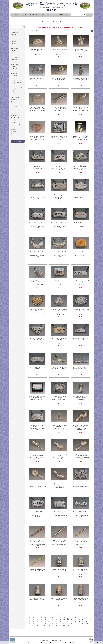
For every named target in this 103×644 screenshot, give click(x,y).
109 (64, 626)
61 (68, 619)
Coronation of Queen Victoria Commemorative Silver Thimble (59, 570)
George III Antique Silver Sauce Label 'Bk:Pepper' (59, 195)
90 (49, 624)
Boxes (13, 37)
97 (75, 624)
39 (49, 617)
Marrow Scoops (15, 64)
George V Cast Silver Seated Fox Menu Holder (59, 50)
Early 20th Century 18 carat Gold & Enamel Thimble (59, 599)
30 (79, 615)
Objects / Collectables (16, 82)
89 (45, 624)
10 (68, 613)
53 (37, 619)
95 (68, 624)
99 (83, 624)
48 (83, 617)
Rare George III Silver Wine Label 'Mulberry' (59, 252)
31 (83, 615)
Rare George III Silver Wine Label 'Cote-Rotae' (59, 397)
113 (79, 626)
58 (56, 619)
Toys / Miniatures (15, 127)
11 (72, 613)
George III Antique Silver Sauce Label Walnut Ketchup (37, 426)
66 (87, 619)
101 (91, 624)
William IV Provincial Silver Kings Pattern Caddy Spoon (37, 484)
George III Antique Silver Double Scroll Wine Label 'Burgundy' (81, 166)
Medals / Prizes (15, 71)
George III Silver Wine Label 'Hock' (59, 223)
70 (37, 622)
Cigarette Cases (15, 48)
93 (60, 624)
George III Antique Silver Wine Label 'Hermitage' (37, 368)
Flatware (13, 53)
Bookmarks (14, 34)
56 (49, 619)
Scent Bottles (14, 104)
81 (79, 622)
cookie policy (72, 643)
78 (68, 622)
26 (64, 615)
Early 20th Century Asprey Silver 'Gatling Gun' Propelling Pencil (59, 541)
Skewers (13, 113)
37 (41, 617)
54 (41, 619)
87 (37, 624)
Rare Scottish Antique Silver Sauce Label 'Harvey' (59, 166)
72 (45, 622)
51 (30, 619)
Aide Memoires (14, 32)
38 (45, 617)
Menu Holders (14, 73)
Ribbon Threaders (15, 97)
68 (30, 622)
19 (37, 615)
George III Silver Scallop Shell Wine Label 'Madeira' (59, 310)
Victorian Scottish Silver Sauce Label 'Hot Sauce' (81, 223)
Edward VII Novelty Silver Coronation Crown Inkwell (81, 50)
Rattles (13, 95)
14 (83, 613)
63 (75, 619)
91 (53, 624)
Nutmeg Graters (15, 80)
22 (49, 615)
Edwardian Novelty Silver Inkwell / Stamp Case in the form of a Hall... (81, 137)
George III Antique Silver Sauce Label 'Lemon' (37, 166)
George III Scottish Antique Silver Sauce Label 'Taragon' (81, 195)
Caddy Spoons (14, 41)
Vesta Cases (14, 129)
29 (75, 615)
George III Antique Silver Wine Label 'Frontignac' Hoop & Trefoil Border (37, 223)
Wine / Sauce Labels (16, 136)
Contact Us (63, 15)
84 (91, 622)
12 (75, 613)
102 (37, 626)
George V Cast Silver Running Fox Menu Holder (38, 50)
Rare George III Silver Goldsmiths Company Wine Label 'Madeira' (38, 512)
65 (83, 619)
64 (79, 619)
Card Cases (14, 44)
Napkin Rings (14, 78)
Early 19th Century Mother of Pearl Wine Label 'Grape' (81, 281)
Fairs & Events (52, 15)
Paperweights (14, 85)
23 (53, 615)
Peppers (13, 90)
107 (56, 626)
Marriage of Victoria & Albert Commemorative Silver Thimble (37, 599)
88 (41, 624)
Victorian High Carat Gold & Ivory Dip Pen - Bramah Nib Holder (37, 570)
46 (75, 617)
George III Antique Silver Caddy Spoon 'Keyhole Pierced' (37, 455)
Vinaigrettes (14, 132)
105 (49, 626)
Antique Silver (34, 15)
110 (68, 626)
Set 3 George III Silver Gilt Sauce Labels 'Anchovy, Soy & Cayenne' (59, 368)
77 (64, 622)
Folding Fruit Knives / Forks (17, 55)
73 (49, 622)
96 (72, 624)
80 (75, 622)
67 (91, 619)
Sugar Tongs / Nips (15, 120)
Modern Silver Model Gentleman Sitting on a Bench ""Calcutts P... (38, 79)
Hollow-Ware (14, 60)
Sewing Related (15, 111)
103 (41, 626)
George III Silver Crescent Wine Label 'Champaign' (38, 252)
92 (56, 624)
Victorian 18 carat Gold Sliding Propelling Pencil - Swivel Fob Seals (81, 541)
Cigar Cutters (14, 46)
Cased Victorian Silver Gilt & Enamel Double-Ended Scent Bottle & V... (37, 397)
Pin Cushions (14, 93)
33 (91, 615)
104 (45, 626)
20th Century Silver (15, 30)
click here (80, 28)
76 (60, 622)
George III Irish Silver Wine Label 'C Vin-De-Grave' (81, 339)
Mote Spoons (14, 76)
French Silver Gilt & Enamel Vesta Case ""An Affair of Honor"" (59, 281)
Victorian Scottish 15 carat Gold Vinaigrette (81, 252)
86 (34, 624)
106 (53, 626)
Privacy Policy (54, 640)
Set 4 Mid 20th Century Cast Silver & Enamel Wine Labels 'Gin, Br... (81, 368)
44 (68, 617)
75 (56, 622)
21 (45, 615)
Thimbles (13, 122)
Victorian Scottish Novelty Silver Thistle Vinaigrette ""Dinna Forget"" (38, 281)
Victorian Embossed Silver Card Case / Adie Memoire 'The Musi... (81, 484)
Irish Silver (13, 62)
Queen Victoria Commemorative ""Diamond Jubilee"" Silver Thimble (81, 570)
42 (60, 617)
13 (79, 613)
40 (53, 617)
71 (41, 622)
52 (34, 619)
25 (60, 615)
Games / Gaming (15, 57)
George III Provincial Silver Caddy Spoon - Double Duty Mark (81, 426)
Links (43, 15)
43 (64, 617)
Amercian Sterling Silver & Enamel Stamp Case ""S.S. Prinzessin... (59, 137)
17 (30, 615)
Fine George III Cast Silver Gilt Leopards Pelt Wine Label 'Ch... (38, 310)
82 (83, 622)
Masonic (13, 66)
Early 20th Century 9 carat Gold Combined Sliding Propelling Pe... (38, 541)
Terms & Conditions (46, 640)
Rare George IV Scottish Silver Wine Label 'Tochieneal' (81, 310)
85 (30, 624)
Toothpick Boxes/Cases (16, 125)
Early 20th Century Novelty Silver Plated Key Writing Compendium (59, 108)
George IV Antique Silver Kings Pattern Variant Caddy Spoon (81, 455)
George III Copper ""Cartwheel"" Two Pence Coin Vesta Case (37, 137)
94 (64, 624)
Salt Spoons (14, 100)
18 (34, 615)
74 (53, 622)
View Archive (18, 141)
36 (37, 617)
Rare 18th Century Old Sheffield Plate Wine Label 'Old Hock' (37, 339)
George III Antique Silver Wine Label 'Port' (37, 195)
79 (72, 622)
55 (45, 619)
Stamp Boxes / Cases (16, 118)
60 (64, 619)
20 (41, 615)
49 (87, 617)
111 (72, 626)
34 (30, 617)
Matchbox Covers (15, 69)
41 (56, 617)
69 (34, 622)
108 (60, 626)
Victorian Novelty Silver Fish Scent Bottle (81, 108)
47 (79, 617)
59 (60, 619)
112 (75, 626)
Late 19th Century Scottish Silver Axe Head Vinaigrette (81, 397)
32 (87, 615)
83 (87, 622)
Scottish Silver (14, 106)
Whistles (13, 134)
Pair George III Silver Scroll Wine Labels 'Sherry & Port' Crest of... (81, 512)
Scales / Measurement (16, 102)
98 (79, 624)
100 (87, 624)
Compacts (13, 50)
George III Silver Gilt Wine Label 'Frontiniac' (59, 339)
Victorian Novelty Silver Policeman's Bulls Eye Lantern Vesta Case (81, 79)
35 (34, 617)
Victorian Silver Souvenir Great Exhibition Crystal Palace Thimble (81, 599)
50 (91, 617)
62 (72, 619)
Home (16, 15)
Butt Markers (14, 39)
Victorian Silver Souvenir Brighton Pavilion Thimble (59, 426)
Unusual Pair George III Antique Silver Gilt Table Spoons (59, 79)
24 (56, 615)
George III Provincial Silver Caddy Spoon (59, 455)
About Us (24, 15)
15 (87, 613)
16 (91, 613)
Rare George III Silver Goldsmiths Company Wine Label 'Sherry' (59, 512)
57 (53, 619)
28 (72, 615)
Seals (12, 109)
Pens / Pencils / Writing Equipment (16, 88)
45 (72, 617)
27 (68, 615)
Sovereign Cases (15, 116)
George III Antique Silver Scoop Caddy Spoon (59, 484)
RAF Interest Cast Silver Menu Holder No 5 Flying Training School (38, 108)
